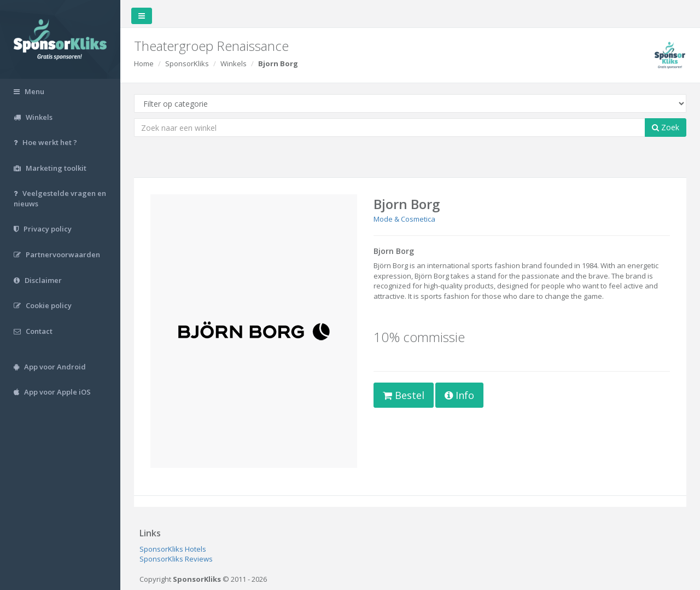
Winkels (234, 63)
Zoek (666, 127)
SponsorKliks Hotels (173, 549)
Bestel (404, 395)
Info (459, 395)
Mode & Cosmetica (404, 219)
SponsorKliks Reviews (176, 559)
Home (144, 63)
